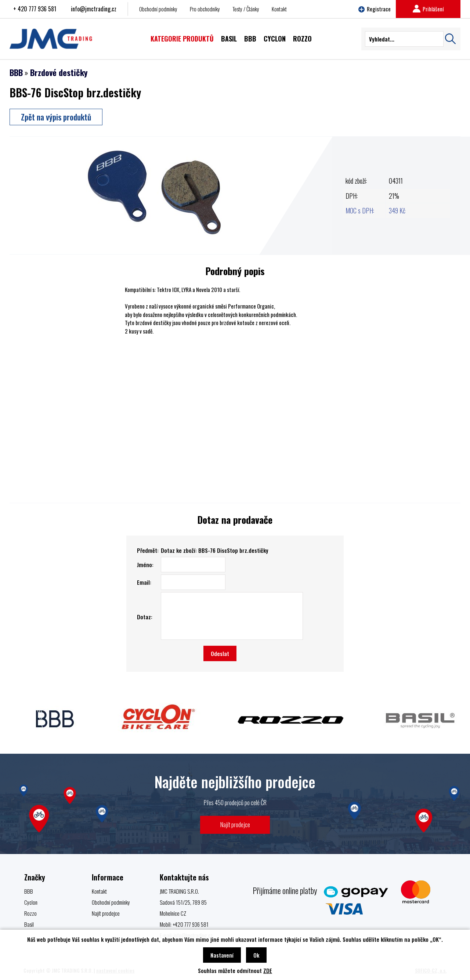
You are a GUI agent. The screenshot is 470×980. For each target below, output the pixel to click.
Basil (29, 924)
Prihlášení (428, 9)
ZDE (268, 970)
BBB (16, 72)
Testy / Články (246, 9)
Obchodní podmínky (158, 9)
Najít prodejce (235, 824)
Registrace (375, 9)
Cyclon (31, 902)
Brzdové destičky (59, 72)
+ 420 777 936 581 (35, 9)
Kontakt (279, 9)
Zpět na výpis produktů (56, 117)
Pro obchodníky (205, 9)
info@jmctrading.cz (94, 9)
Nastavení (222, 955)
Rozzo (30, 913)
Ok (256, 955)
